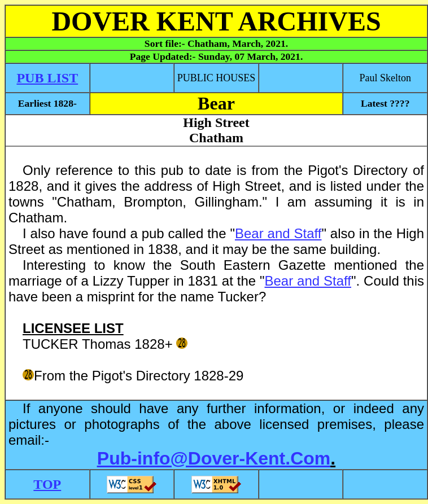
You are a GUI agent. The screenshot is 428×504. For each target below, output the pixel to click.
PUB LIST (47, 78)
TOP (47, 484)
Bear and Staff (278, 233)
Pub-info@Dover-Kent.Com (214, 458)
